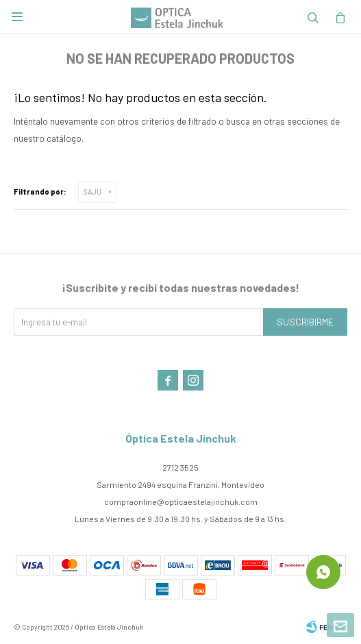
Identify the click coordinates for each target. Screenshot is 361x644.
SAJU (92, 191)
